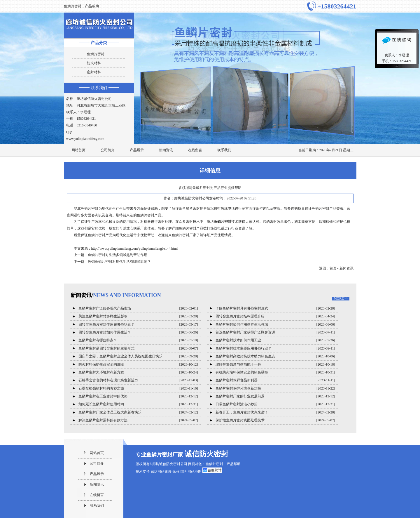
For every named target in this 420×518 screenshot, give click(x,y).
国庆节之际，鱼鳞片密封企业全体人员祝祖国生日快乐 (120, 356)
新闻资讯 (166, 150)
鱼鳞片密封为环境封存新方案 (101, 372)
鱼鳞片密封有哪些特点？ (98, 340)
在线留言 (195, 150)
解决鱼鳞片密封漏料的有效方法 (103, 420)
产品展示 (137, 150)
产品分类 (99, 43)
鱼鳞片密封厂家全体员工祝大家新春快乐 (110, 412)
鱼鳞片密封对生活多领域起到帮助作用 (118, 255)
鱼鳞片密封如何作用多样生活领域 (242, 324)
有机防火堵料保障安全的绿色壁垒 (242, 372)
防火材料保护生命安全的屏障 (101, 364)
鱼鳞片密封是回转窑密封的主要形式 (106, 348)
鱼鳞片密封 (96, 54)
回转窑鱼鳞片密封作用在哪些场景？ (106, 324)
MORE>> (341, 299)
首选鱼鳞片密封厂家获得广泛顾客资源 (245, 332)
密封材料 (94, 72)
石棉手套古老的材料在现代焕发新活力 (108, 380)
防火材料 (94, 63)
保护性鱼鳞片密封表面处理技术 (240, 420)
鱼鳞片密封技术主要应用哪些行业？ (244, 348)
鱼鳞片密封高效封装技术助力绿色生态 (245, 356)
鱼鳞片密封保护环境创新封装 (238, 388)
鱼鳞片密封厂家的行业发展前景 (240, 396)
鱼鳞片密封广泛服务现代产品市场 (105, 308)
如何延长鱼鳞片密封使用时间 (101, 404)
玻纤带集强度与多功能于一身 (238, 364)
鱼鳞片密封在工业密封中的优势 (103, 396)
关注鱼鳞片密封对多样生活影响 (103, 316)
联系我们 (99, 88)
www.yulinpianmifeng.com (85, 139)
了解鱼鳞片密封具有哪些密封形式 (242, 308)
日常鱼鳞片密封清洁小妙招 (237, 404)
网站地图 (195, 472)
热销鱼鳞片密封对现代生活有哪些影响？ (119, 262)
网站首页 (78, 150)
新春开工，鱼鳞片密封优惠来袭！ (242, 412)
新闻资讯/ (116, 295)
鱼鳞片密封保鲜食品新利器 (237, 380)
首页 (333, 268)
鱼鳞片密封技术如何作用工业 (238, 340)
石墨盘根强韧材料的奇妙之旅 (101, 388)
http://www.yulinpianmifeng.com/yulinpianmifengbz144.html (135, 248)
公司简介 (108, 150)
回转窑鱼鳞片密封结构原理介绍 (240, 316)
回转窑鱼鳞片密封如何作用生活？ (105, 332)
